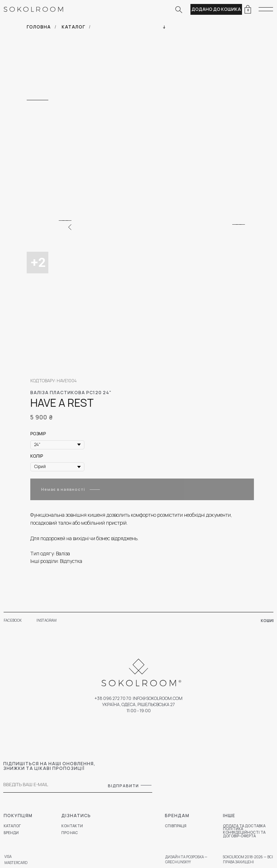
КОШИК (268, 621)
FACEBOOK (13, 620)
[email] (47, 785)
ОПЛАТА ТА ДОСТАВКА (244, 826)
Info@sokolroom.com (158, 698)
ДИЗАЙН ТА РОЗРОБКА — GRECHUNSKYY (186, 859)
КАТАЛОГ (73, 27)
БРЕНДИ (11, 833)
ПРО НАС (70, 833)
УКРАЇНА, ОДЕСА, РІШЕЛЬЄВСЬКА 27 (138, 704)
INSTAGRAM (47, 620)
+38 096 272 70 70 (113, 698)
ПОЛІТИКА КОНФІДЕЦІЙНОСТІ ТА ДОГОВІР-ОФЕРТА (244, 832)
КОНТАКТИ (72, 826)
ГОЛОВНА (39, 27)
